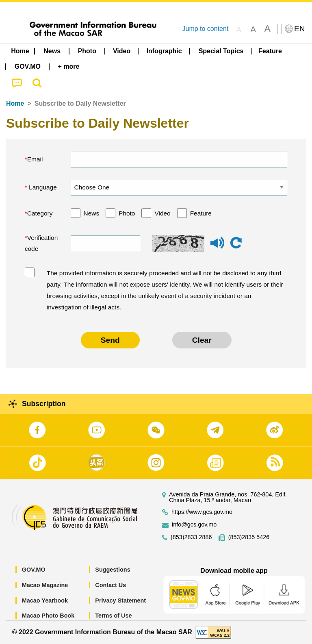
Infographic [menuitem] (164, 51)
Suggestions (113, 570)
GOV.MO (34, 570)
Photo (127, 213)
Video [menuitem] (122, 51)
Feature (201, 213)
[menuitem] (52, 51)
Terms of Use (113, 616)
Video (162, 213)
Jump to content (205, 29)
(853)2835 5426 (249, 537)
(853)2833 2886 (191, 537)
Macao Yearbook (45, 600)
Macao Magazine (45, 585)
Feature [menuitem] (270, 51)
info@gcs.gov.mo (194, 525)
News (92, 213)
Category (40, 213)
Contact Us (110, 585)
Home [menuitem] (20, 51)
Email (35, 159)
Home (15, 103)
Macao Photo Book (48, 616)
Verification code (41, 243)
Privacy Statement (120, 600)
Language (42, 187)
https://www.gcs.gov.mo (202, 512)
